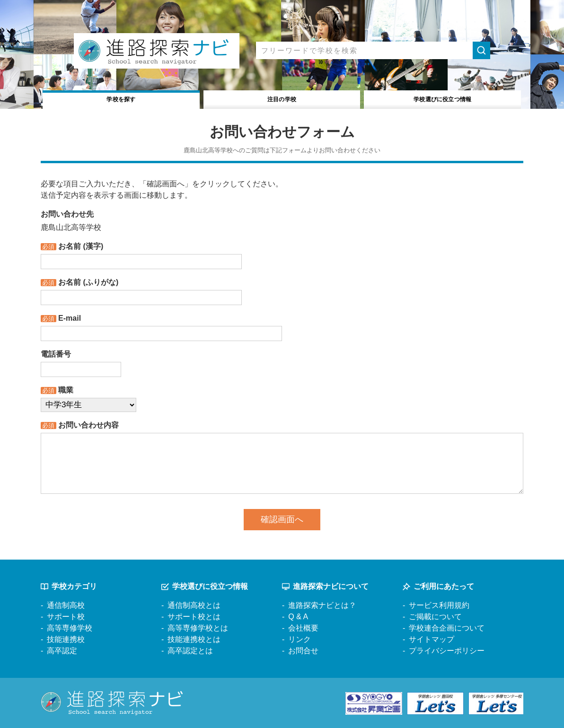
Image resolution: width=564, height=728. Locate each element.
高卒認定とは (190, 651)
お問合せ (303, 651)
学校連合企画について (447, 628)
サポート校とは (194, 617)
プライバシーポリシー (447, 651)
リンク (300, 639)
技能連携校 (66, 639)
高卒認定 (62, 651)
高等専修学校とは (198, 628)
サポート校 (66, 617)
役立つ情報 (443, 99)
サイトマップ (432, 639)
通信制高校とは (194, 605)
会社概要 (303, 628)
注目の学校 (282, 99)
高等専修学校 (70, 628)
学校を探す (121, 99)
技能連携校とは (194, 639)
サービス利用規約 (439, 605)
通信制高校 (66, 605)
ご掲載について (435, 617)
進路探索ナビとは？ (322, 605)
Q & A (298, 617)
